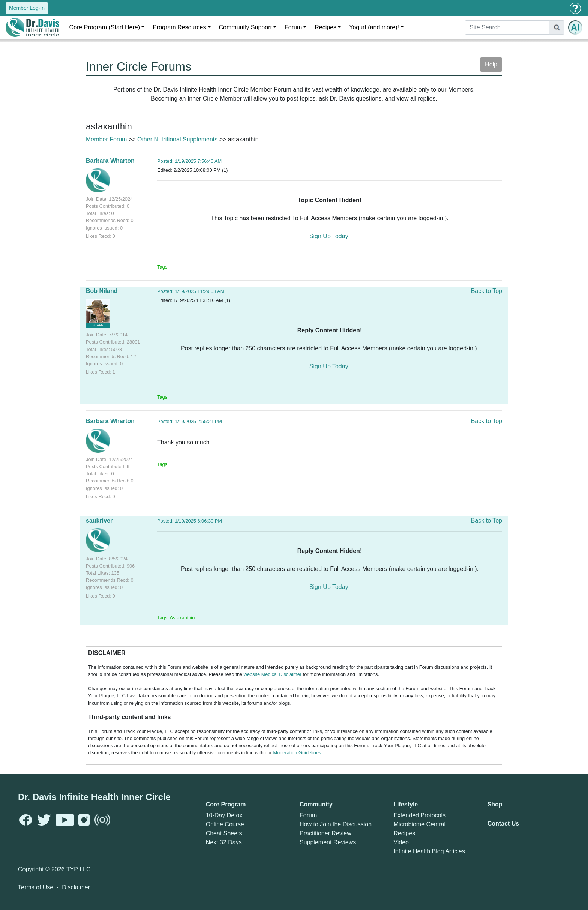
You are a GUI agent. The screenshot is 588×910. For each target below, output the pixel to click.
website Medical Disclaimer (273, 674)
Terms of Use (36, 887)
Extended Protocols (419, 815)
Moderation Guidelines (297, 753)
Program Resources (179, 27)
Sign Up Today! (330, 236)
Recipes (325, 27)
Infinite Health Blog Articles (429, 851)
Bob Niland (102, 291)
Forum (293, 27)
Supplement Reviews (328, 842)
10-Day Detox (224, 815)
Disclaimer (76, 887)
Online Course (225, 824)
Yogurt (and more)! (374, 27)
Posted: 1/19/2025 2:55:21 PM (190, 421)
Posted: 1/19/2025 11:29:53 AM (191, 291)
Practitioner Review (325, 833)
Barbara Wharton (110, 161)
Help (491, 64)
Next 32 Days (224, 842)
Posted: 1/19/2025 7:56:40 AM (189, 161)
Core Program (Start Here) (105, 27)
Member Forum (106, 139)
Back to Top (487, 291)
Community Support (245, 27)
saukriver (99, 520)
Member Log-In (27, 8)
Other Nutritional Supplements (177, 139)
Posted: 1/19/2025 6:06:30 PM (190, 521)
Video (401, 842)
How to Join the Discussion (336, 824)
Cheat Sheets (224, 833)
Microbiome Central (419, 824)
